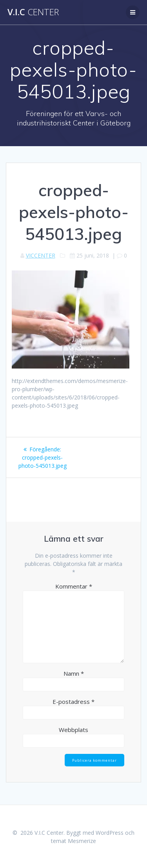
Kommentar (74, 586)
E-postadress (73, 702)
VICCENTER (41, 255)
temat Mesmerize (73, 841)
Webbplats (73, 730)
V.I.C (33, 12)
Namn (74, 673)
